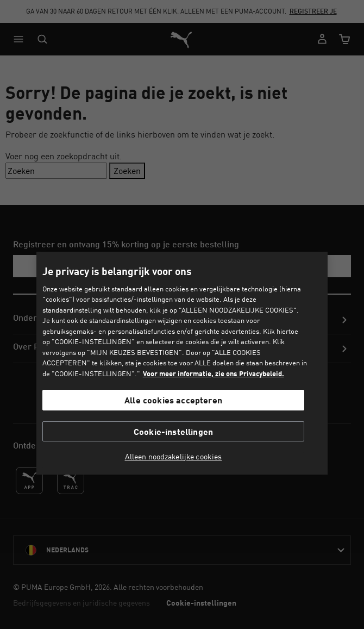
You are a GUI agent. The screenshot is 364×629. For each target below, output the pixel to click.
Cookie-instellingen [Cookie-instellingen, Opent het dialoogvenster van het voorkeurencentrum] (173, 431)
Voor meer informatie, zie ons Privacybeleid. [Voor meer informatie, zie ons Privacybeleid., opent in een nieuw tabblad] (214, 373)
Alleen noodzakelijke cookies (174, 457)
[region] (182, 363)
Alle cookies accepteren (173, 400)
